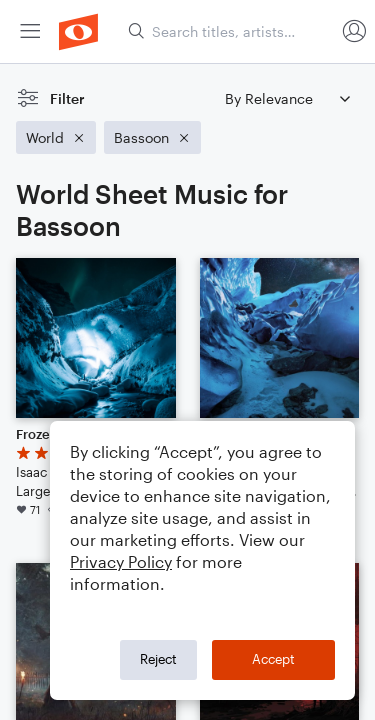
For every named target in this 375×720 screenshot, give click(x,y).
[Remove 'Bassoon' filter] (152, 137)
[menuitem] (30, 31)
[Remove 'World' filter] (56, 137)
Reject (158, 659)
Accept (273, 659)
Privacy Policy (121, 561)
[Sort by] (287, 98)
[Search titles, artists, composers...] (231, 31)
